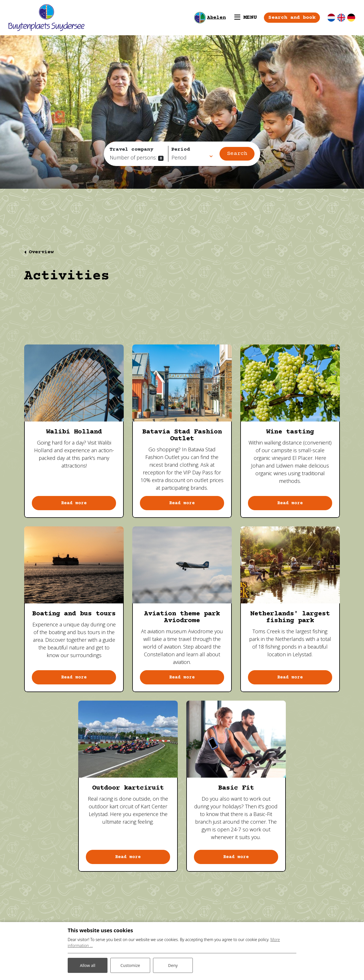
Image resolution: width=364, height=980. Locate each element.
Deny (173, 965)
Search (237, 154)
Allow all (88, 965)
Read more (74, 503)
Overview (41, 252)
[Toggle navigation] (246, 18)
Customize (130, 965)
